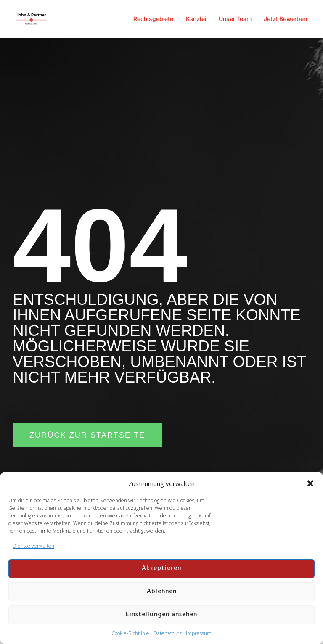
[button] (310, 483)
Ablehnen (162, 591)
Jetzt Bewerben (285, 19)
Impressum (199, 633)
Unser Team (235, 19)
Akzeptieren (161, 568)
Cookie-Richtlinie (130, 633)
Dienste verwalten (33, 546)
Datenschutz (168, 633)
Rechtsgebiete (153, 19)
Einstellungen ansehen (161, 615)
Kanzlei (196, 19)
